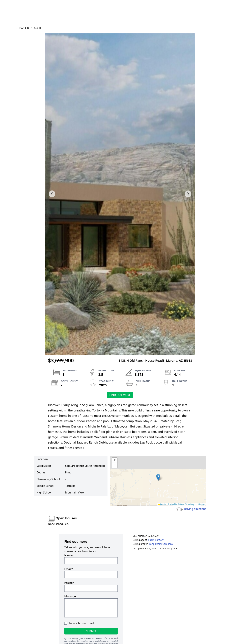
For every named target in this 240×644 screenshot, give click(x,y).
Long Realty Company (161, 544)
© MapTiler (173, 504)
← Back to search (28, 28)
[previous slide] (52, 194)
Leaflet (162, 504)
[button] (158, 477)
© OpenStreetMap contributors (192, 504)
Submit (91, 631)
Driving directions (195, 509)
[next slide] (188, 194)
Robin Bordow (156, 540)
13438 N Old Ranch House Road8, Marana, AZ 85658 (155, 361)
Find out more (120, 395)
